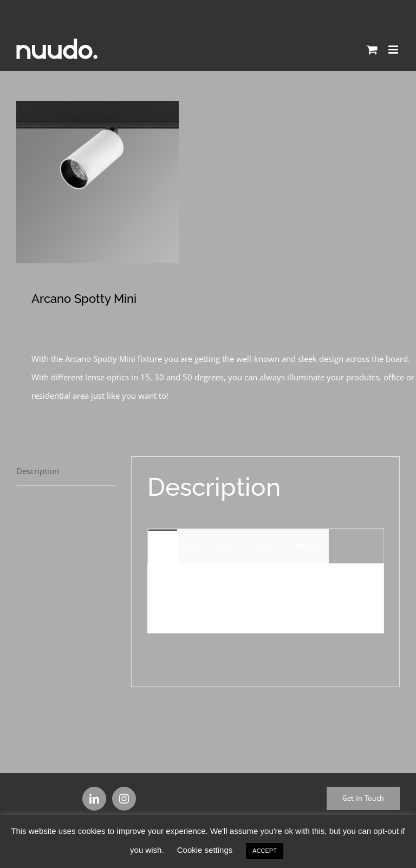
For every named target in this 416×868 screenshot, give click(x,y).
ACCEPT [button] (265, 851)
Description (38, 471)
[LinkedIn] (94, 799)
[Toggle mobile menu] (394, 50)
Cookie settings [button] (205, 850)
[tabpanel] (266, 598)
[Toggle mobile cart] (372, 50)
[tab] (66, 471)
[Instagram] (124, 799)
